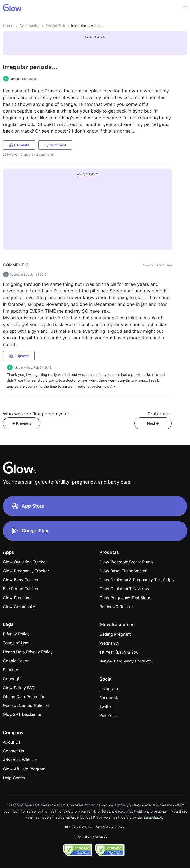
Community (29, 26)
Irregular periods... (87, 26)
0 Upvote (19, 145)
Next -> (153, 423)
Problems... (160, 414)
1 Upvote (19, 356)
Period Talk (55, 26)
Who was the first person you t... (38, 414)
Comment (55, 145)
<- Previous (22, 423)
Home (8, 26)
